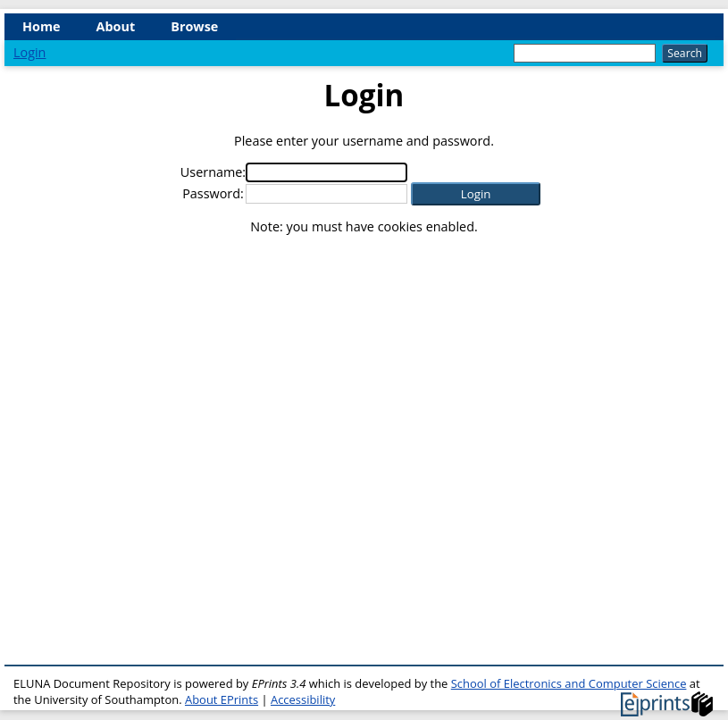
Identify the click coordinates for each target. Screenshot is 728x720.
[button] (476, 194)
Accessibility (303, 699)
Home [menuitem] (42, 26)
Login (29, 52)
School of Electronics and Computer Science (569, 683)
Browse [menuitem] (194, 26)
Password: (213, 193)
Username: (213, 172)
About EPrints (222, 699)
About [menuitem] (116, 26)
